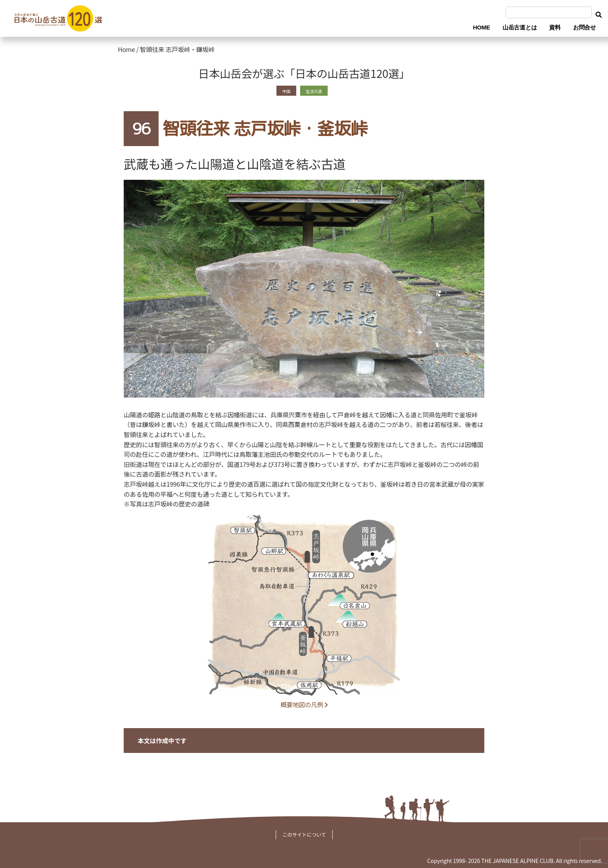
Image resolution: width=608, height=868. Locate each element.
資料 (555, 27)
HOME (482, 27)
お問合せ (585, 27)
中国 (282, 90)
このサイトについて (304, 834)
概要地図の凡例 (304, 704)
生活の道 (316, 90)
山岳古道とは (520, 27)
